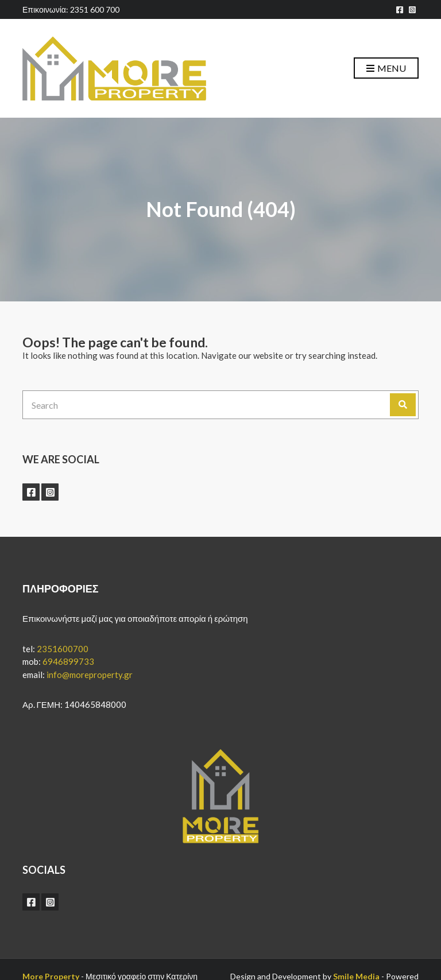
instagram (412, 10)
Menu (386, 69)
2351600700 (63, 649)
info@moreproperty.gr (90, 675)
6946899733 (68, 661)
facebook (400, 10)
